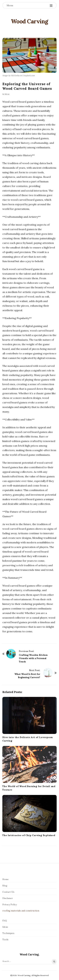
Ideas (7, 94)
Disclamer (8, 898)
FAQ (5, 921)
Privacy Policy (10, 904)
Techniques (8, 933)
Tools (5, 939)
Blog (5, 886)
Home (6, 879)
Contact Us (8, 892)
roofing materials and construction (21, 911)
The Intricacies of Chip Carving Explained (29, 835)
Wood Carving (30, 21)
